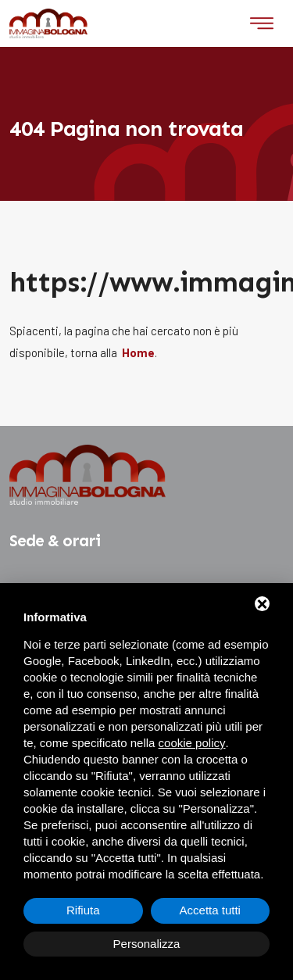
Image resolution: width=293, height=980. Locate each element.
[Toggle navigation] (262, 23)
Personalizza (147, 944)
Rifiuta (83, 910)
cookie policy (192, 743)
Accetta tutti (210, 910)
